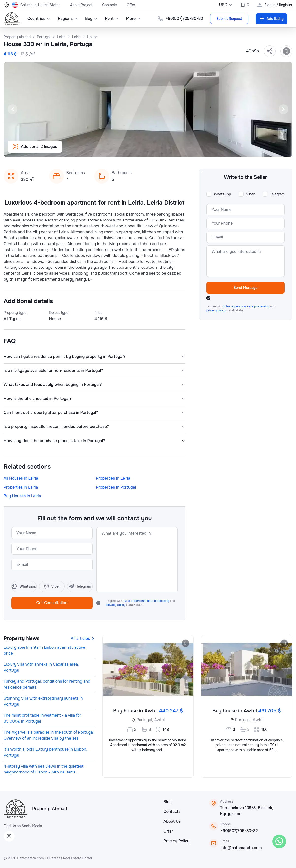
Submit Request (229, 19)
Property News (22, 639)
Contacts (109, 5)
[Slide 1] (133, 150)
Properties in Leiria (113, 478)
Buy (91, 19)
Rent (112, 19)
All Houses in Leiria (21, 478)
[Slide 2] (139, 150)
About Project (81, 5)
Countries (39, 19)
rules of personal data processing (147, 601)
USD (226, 5)
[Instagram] (9, 836)
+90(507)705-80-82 (239, 831)
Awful (159, 720)
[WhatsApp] (279, 841)
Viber (250, 194)
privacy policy (116, 605)
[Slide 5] (157, 150)
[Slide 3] (145, 150)
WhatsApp (222, 194)
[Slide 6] (163, 150)
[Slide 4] (151, 150)
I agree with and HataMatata (141, 603)
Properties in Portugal (116, 487)
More (134, 19)
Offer (131, 5)
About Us (172, 821)
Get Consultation (52, 603)
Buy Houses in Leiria (22, 496)
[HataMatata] (16, 809)
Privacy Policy (176, 841)
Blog (168, 802)
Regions (68, 19)
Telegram (277, 194)
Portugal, (145, 720)
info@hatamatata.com (241, 848)
